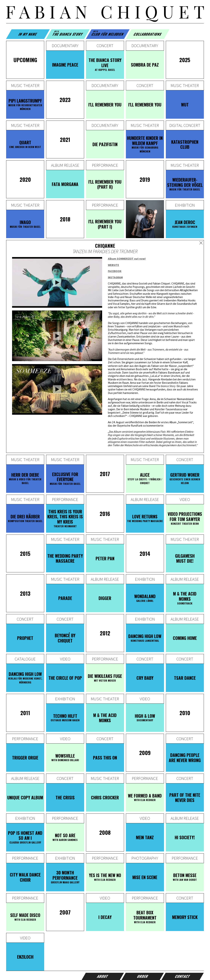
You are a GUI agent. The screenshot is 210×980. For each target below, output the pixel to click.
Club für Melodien (108, 33)
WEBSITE (113, 265)
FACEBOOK (115, 271)
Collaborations (148, 34)
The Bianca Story (68, 33)
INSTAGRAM (115, 277)
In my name (28, 34)
